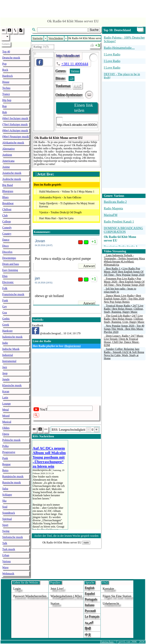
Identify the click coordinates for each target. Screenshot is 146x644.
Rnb (5, 112)
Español (90, 594)
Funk (5, 300)
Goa (5, 313)
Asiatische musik (12, 173)
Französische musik (13, 294)
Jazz (5, 367)
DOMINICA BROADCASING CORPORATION (123, 230)
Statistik (38, 320)
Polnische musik (11, 440)
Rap (5, 106)
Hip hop (7, 100)
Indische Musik (11, 349)
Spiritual (7, 519)
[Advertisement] (73, 8)
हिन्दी (88, 629)
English (90, 588)
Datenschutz (107, 642)
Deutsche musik (11, 58)
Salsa (5, 489)
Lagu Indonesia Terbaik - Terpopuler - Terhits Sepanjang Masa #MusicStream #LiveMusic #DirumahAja (124, 260)
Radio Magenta (113, 208)
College (7, 222)
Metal (5, 410)
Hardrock (7, 76)
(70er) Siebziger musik (15, 124)
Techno (6, 88)
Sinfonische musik (13, 537)
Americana (8, 161)
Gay (5, 306)
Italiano (90, 605)
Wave (5, 567)
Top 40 (6, 52)
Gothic (6, 319)
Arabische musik (12, 179)
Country (7, 234)
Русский (90, 611)
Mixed (6, 416)
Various (7, 561)
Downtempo (9, 258)
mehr (86, 543)
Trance (6, 94)
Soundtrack (9, 513)
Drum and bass (11, 264)
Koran (6, 391)
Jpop (5, 373)
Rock (5, 70)
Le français (92, 616)
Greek (6, 325)
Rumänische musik (13, 476)
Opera (6, 434)
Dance (6, 240)
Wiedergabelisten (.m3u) (66, 596)
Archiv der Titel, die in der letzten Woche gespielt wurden (66, 536)
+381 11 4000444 (75, 64)
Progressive (9, 452)
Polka (5, 446)
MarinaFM (111, 215)
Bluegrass (8, 191)
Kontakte (108, 589)
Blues (5, 197)
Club (5, 215)
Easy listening (10, 270)
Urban (6, 555)
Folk (5, 288)
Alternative (9, 149)
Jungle (6, 379)
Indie (5, 343)
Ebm (5, 276)
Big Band (8, 185)
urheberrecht (111, 604)
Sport (5, 525)
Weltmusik (8, 574)
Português (91, 599)
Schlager (7, 495)
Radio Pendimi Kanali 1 (119, 222)
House (6, 82)
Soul (5, 507)
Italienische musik (12, 337)
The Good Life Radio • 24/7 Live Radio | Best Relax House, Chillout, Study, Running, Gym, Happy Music (124, 319)
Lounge (7, 404)
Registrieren (72, 346)
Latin (5, 398)
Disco (5, 246)
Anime (6, 167)
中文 (88, 635)
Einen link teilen (84, 108)
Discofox (7, 252)
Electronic (8, 282)
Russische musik (12, 482)
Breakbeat (8, 203)
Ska (4, 501)
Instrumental (9, 361)
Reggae (6, 464)
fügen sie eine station (117, 596)
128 (72, 78)
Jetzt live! (57, 589)
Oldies (6, 428)
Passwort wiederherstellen (30, 596)
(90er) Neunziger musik (16, 137)
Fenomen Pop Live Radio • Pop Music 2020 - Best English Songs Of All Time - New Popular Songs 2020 (124, 282)
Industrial (8, 355)
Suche (94, 30)
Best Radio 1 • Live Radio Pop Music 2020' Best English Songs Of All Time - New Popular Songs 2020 (124, 272)
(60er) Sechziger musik (15, 118)
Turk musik (9, 549)
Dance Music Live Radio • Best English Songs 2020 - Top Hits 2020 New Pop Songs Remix (124, 299)
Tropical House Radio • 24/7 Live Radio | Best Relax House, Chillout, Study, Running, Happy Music (124, 309)
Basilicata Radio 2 (115, 202)
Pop (4, 64)
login (17, 589)
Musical (7, 422)
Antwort (89, 266)
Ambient (7, 155)
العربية (89, 622)
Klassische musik (12, 385)
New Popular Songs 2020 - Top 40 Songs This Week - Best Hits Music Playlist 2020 (124, 329)
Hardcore (7, 331)
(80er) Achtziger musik (15, 130)
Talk (5, 543)
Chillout (7, 209)
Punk (5, 458)
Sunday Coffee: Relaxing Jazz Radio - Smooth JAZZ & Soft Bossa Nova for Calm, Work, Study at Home (124, 354)
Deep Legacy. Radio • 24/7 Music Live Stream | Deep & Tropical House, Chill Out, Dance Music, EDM (124, 340)
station (55, 604)
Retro (5, 470)
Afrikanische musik (13, 143)
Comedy (7, 228)
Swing (6, 531)
